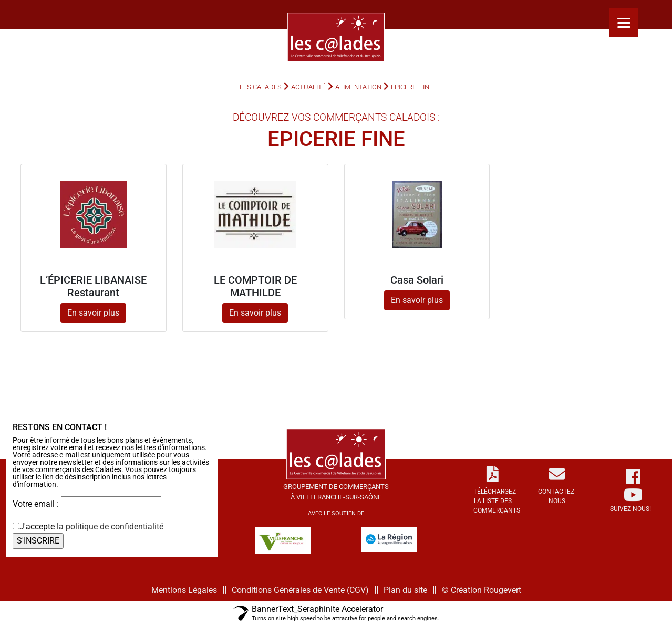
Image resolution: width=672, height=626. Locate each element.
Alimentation (358, 87)
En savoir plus (93, 313)
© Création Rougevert (482, 590)
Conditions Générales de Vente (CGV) (300, 590)
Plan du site (405, 590)
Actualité (308, 87)
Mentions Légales (184, 590)
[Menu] (624, 22)
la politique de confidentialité (110, 526)
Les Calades (261, 87)
